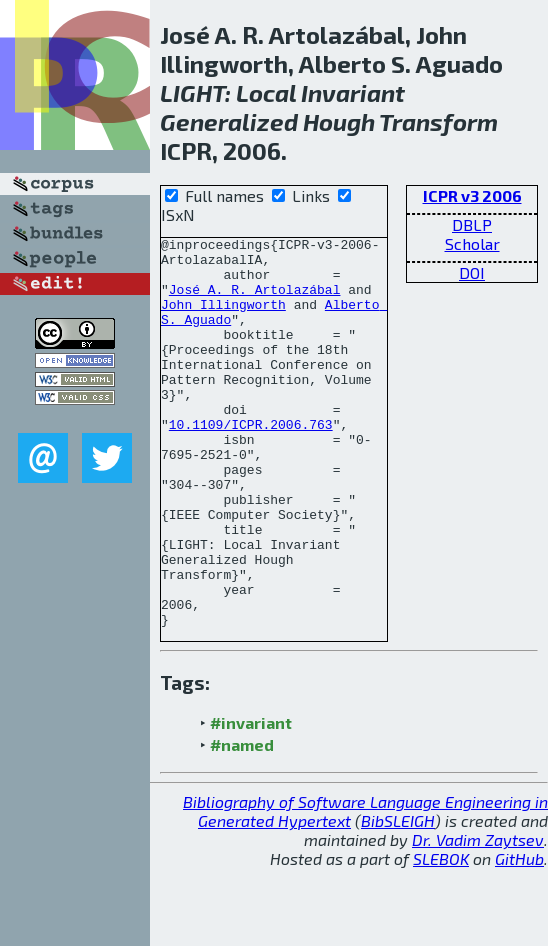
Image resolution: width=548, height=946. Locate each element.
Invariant (353, 92)
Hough (339, 121)
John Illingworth (223, 319)
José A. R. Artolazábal (255, 301)
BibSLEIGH (398, 898)
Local (266, 92)
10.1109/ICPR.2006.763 (251, 463)
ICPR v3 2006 (472, 195)
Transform (438, 121)
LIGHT (192, 92)
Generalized (229, 121)
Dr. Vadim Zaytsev (478, 917)
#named (242, 822)
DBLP (472, 224)
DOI (472, 272)
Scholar (472, 243)
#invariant (251, 800)
